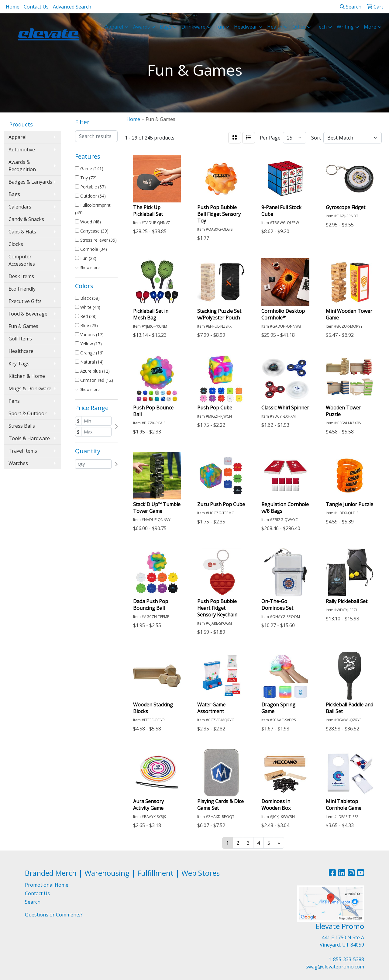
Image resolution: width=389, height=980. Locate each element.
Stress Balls (22, 426)
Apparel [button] (114, 27)
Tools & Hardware (29, 438)
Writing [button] (345, 27)
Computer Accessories (22, 260)
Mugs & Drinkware (30, 388)
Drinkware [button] (193, 27)
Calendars (20, 207)
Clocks (16, 244)
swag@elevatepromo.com (335, 967)
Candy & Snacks (26, 219)
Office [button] (299, 27)
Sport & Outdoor (28, 413)
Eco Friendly (22, 289)
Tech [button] (321, 27)
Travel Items (23, 451)
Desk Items (21, 276)
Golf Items (20, 339)
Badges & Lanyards (30, 182)
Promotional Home (47, 885)
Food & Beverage (28, 314)
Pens (14, 401)
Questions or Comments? (54, 915)
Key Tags (19, 364)
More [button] (370, 27)
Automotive (22, 150)
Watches (18, 463)
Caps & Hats (22, 232)
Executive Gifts (25, 301)
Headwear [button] (246, 27)
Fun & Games (23, 326)
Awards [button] (141, 27)
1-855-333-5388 (346, 959)
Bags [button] (166, 27)
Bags (14, 194)
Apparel (17, 137)
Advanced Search (72, 7)
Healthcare (21, 351)
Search (351, 7)
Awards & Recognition (22, 166)
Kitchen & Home (27, 376)
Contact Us (36, 7)
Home (13, 7)
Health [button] (275, 27)
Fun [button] (220, 27)
